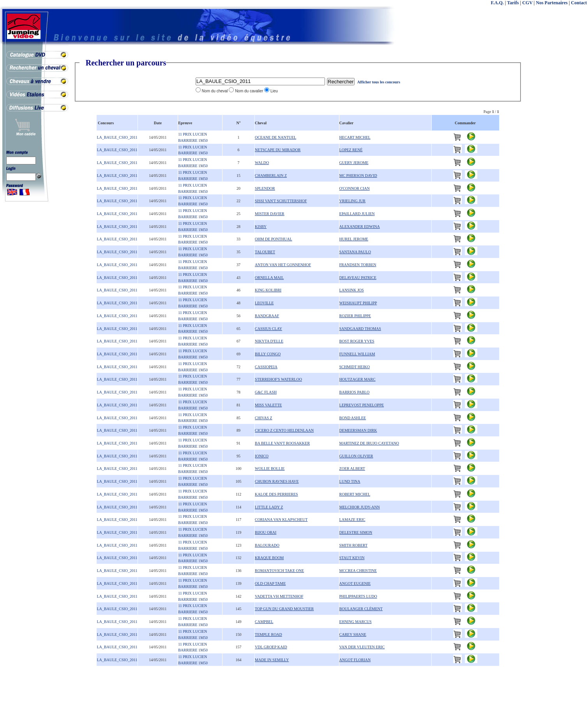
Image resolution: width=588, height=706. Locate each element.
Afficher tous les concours (379, 82)
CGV (527, 3)
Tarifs (513, 3)
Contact (579, 3)
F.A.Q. (497, 3)
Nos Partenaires (552, 3)
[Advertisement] (557, 175)
